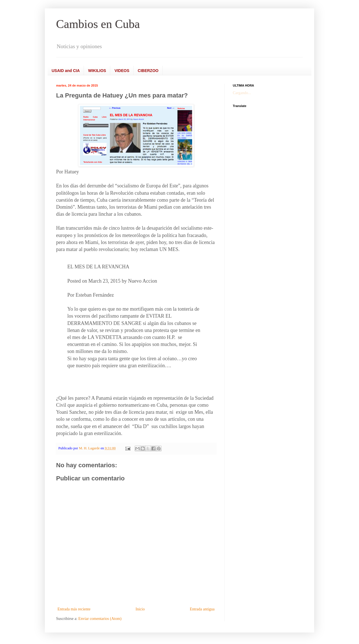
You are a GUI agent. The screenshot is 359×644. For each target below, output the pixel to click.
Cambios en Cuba (98, 24)
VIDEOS (122, 71)
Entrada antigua (202, 609)
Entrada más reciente (74, 609)
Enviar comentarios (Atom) (100, 619)
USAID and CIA (66, 71)
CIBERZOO (148, 71)
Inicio (140, 609)
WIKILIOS (97, 71)
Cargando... (242, 93)
